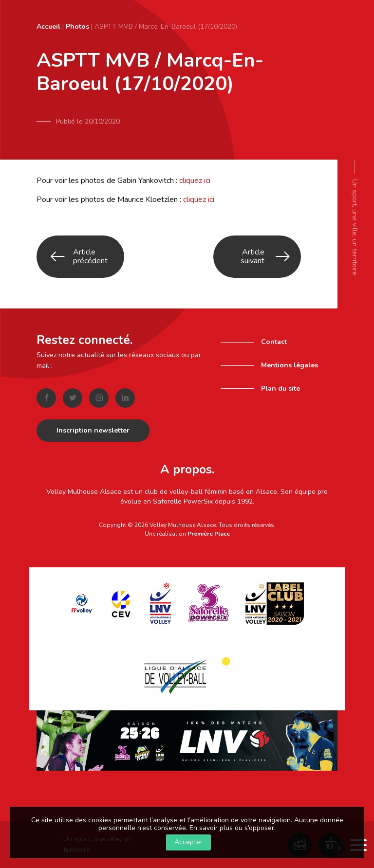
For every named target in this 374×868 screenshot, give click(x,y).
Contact (274, 342)
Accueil (48, 27)
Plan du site (280, 389)
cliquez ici (195, 181)
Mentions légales (290, 365)
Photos (77, 27)
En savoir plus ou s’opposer (232, 828)
